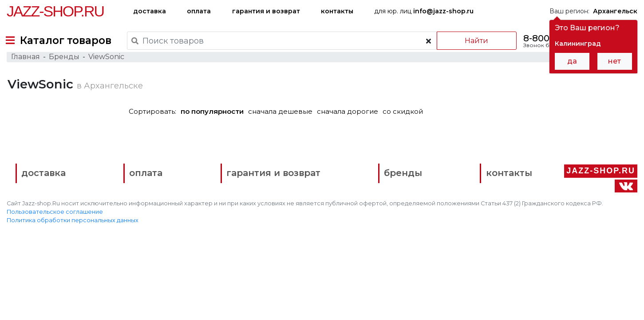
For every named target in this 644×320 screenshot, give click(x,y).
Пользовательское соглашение (55, 298)
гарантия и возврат (266, 11)
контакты (337, 11)
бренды (362, 261)
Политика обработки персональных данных (73, 307)
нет (614, 61)
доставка (150, 11)
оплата (199, 11)
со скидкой (406, 130)
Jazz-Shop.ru (55, 11)
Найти (471, 41)
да (572, 61)
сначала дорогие (351, 130)
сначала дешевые (284, 130)
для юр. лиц (424, 11)
